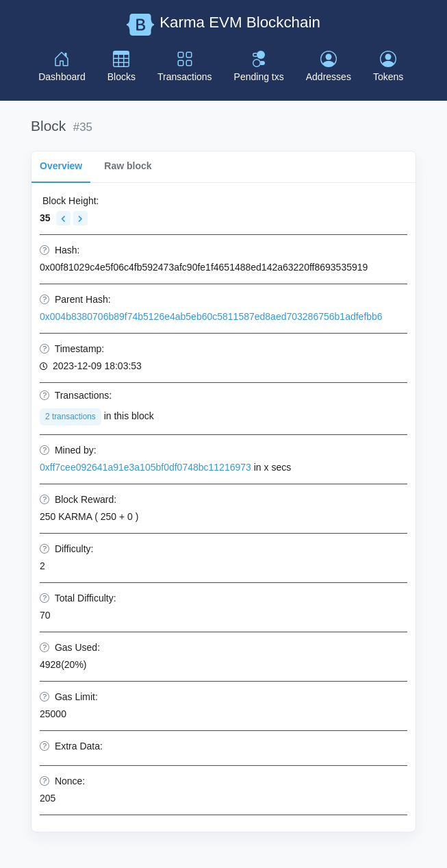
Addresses (329, 66)
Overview (61, 166)
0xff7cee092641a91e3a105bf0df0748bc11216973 (145, 467)
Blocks (122, 66)
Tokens (388, 66)
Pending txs (259, 66)
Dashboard (62, 66)
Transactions (185, 66)
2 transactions (71, 417)
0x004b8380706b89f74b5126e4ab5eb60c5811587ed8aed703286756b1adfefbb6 (211, 317)
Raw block (128, 166)
